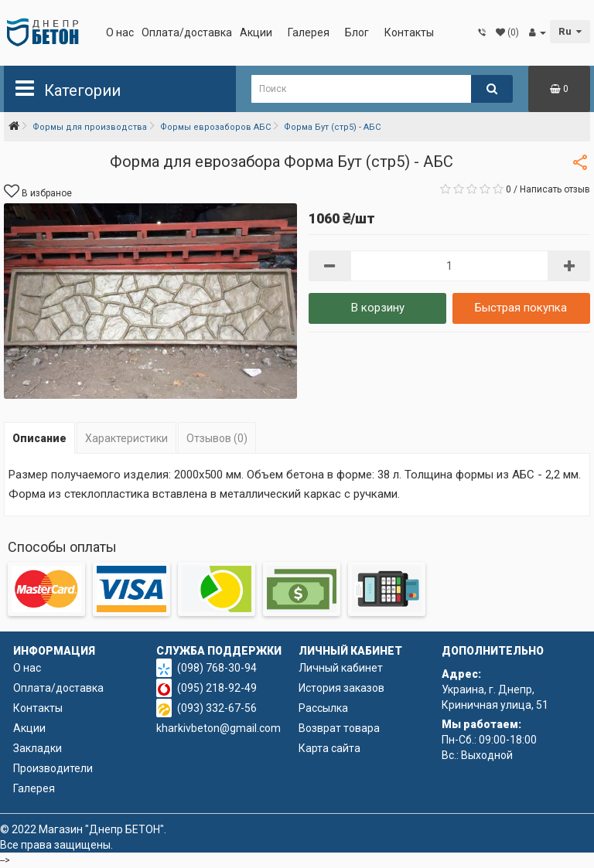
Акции (256, 32)
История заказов (341, 688)
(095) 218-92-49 (217, 688)
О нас (120, 32)
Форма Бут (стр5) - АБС (332, 127)
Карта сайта (329, 748)
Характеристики (126, 438)
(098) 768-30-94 (217, 668)
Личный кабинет (341, 668)
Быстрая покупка (521, 308)
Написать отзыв (555, 189)
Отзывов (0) (217, 438)
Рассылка (323, 708)
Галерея (309, 32)
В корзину (378, 308)
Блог (357, 32)
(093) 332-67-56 (217, 708)
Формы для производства (90, 127)
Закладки (38, 748)
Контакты (409, 32)
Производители (53, 768)
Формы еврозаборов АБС (215, 127)
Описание (39, 438)
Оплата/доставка (187, 32)
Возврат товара (339, 728)
